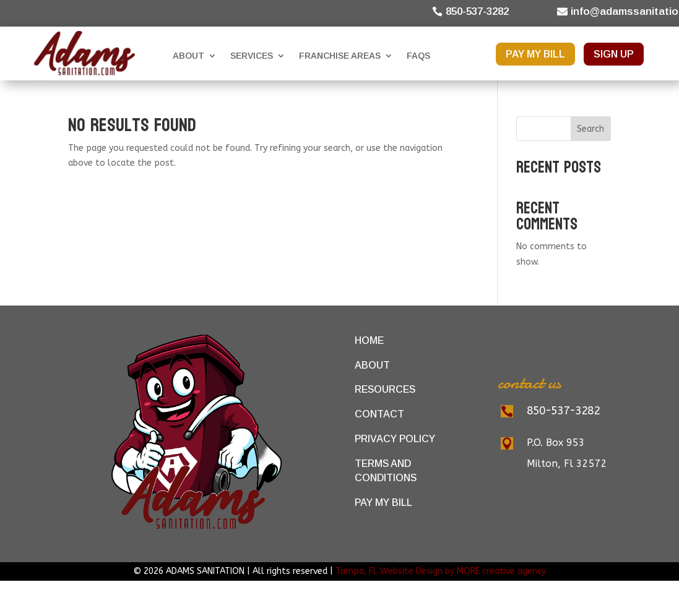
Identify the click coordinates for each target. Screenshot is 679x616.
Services (252, 56)
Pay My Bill (383, 503)
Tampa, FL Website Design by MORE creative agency (441, 571)
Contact (379, 414)
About (188, 56)
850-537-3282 (477, 11)
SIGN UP (614, 54)
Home (369, 340)
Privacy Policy (395, 439)
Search (590, 129)
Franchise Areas (340, 56)
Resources (385, 389)
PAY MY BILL (535, 54)
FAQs (418, 56)
